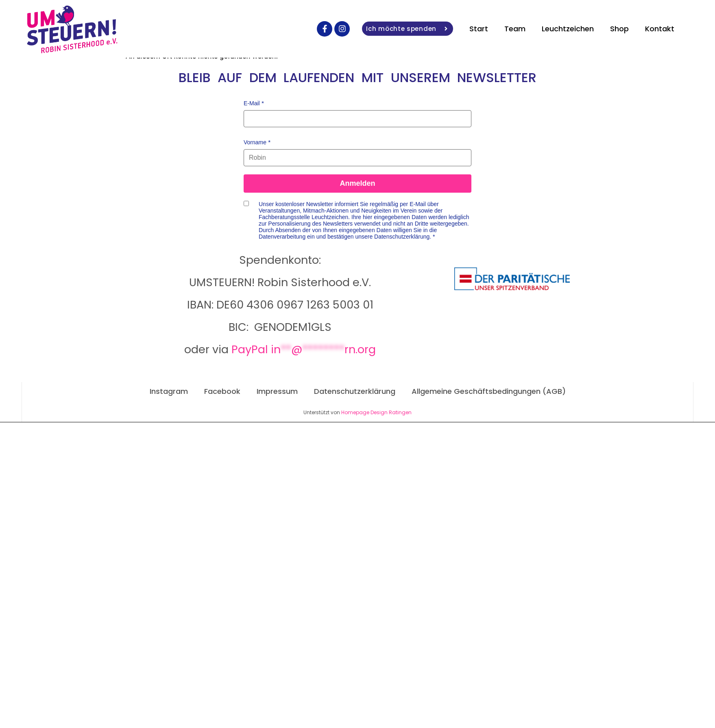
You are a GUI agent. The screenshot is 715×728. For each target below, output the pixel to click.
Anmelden (357, 183)
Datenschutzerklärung (355, 391)
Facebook (222, 391)
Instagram (169, 391)
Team (515, 29)
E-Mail (252, 103)
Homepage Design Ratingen (376, 412)
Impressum (277, 391)
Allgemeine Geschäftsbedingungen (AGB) (489, 391)
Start (479, 29)
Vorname (255, 142)
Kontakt (660, 29)
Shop (619, 29)
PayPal (304, 349)
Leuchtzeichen (568, 29)
